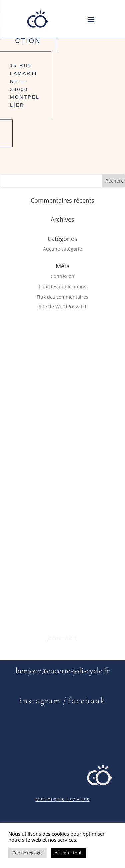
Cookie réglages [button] (28, 853)
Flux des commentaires (62, 297)
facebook (87, 701)
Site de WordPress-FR (62, 307)
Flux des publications (63, 286)
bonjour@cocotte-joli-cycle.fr (62, 671)
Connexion (62, 276)
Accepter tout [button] (68, 853)
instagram (40, 701)
